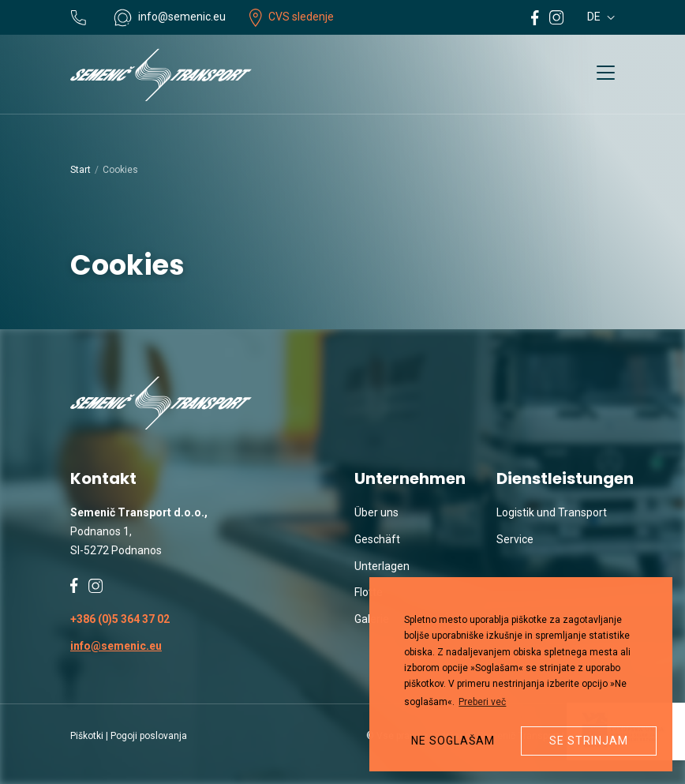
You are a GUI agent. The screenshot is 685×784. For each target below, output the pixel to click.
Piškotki (87, 736)
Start (80, 170)
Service (515, 539)
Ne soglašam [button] (453, 741)
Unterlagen (382, 566)
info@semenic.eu (116, 646)
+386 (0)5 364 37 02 (120, 619)
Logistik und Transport (552, 512)
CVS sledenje (292, 17)
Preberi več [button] (482, 702)
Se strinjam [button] (589, 741)
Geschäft (377, 539)
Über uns (376, 512)
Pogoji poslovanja (149, 736)
